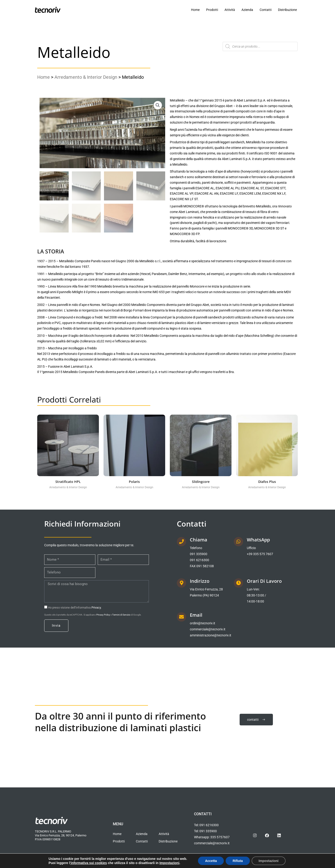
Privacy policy (44, 864)
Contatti (266, 10)
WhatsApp (258, 540)
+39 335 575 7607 (260, 554)
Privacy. (96, 608)
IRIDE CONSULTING (284, 864)
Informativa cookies (72, 864)
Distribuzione (287, 10)
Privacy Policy (103, 615)
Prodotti (212, 10)
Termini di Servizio (121, 615)
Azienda (247, 10)
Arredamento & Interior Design (86, 77)
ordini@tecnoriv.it (203, 623)
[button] (158, 105)
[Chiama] (181, 542)
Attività (230, 10)
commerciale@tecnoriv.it (208, 629)
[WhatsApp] (238, 542)
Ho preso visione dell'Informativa (75, 608)
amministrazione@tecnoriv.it (211, 635)
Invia (56, 626)
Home (195, 10)
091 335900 (199, 554)
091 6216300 (199, 560)
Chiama (199, 540)
